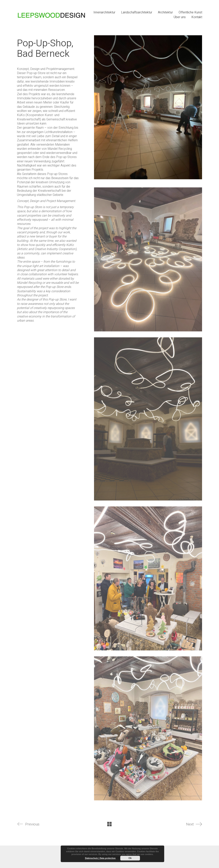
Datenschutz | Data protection (100, 858)
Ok (130, 858)
